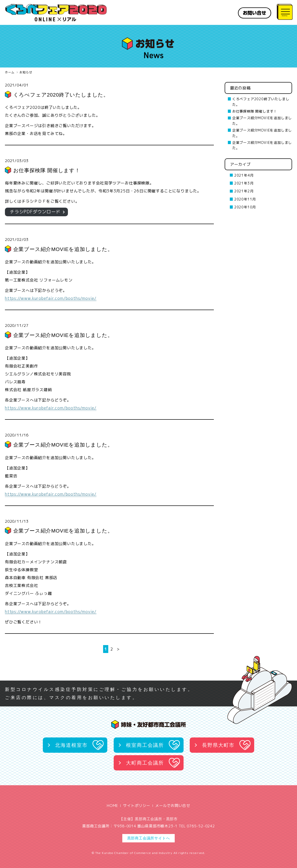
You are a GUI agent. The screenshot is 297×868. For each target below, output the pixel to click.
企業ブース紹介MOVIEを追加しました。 (63, 249)
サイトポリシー (137, 806)
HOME (112, 806)
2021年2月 (244, 191)
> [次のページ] (118, 649)
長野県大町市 (218, 745)
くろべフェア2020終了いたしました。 (61, 95)
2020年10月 (245, 207)
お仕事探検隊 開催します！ (47, 170)
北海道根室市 (71, 745)
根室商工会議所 (145, 745)
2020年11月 (245, 199)
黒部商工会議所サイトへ (149, 838)
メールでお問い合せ (173, 806)
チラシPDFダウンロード (35, 212)
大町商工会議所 (145, 763)
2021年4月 (244, 175)
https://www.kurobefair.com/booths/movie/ (51, 298)
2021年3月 (244, 183)
